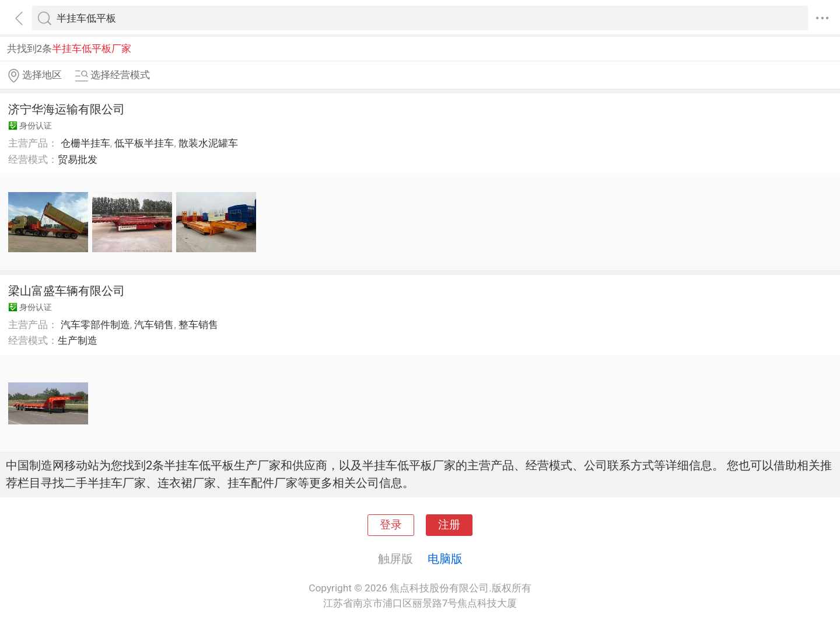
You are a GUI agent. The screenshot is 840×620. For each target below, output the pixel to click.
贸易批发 (78, 159)
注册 (449, 525)
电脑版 (445, 559)
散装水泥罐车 (208, 143)
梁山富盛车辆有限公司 (66, 291)
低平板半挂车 (144, 143)
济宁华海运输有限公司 (66, 109)
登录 (391, 525)
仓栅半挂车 (85, 143)
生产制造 (78, 340)
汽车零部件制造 (95, 325)
